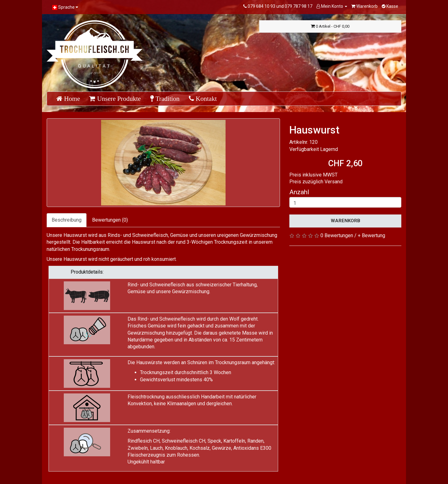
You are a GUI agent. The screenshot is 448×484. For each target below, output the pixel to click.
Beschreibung (67, 220)
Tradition (167, 99)
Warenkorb (345, 221)
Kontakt (205, 99)
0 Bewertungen (337, 235)
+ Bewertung (371, 235)
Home (71, 99)
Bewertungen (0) (110, 220)
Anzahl (299, 192)
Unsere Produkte (118, 99)
